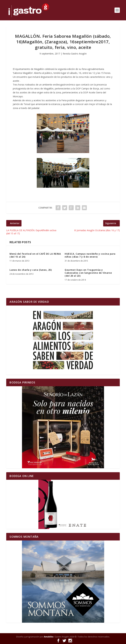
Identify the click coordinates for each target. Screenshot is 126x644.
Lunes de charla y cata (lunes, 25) (31, 270)
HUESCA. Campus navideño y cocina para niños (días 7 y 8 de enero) (90, 255)
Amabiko (49, 637)
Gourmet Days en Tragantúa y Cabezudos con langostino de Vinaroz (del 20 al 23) (88, 273)
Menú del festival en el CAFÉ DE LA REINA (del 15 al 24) (35, 255)
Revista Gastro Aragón (75, 54)
